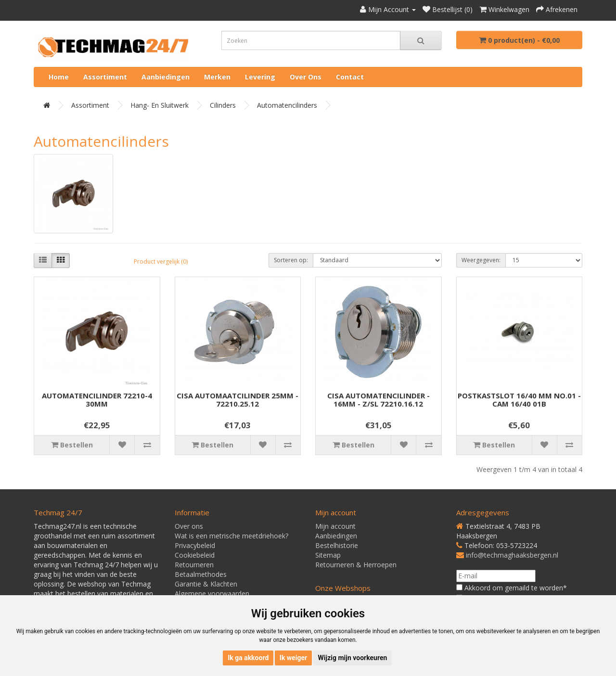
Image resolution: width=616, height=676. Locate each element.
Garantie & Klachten (206, 584)
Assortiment (105, 77)
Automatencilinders (287, 105)
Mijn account (335, 526)
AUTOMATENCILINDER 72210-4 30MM (97, 400)
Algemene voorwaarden (212, 593)
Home (59, 77)
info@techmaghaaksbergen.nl (512, 555)
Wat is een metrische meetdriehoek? (231, 536)
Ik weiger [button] (293, 658)
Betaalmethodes (201, 574)
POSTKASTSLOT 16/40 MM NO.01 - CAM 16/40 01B (519, 400)
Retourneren (194, 565)
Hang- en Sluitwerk (160, 105)
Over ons (306, 77)
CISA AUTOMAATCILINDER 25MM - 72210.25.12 (237, 400)
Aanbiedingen (166, 77)
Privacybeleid (195, 545)
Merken (217, 77)
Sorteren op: (291, 260)
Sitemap (328, 555)
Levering (260, 77)
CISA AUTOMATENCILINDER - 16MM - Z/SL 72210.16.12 (379, 400)
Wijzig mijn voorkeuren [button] (353, 658)
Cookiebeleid (195, 555)
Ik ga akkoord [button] (248, 658)
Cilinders (223, 105)
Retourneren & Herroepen (356, 565)
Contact (350, 77)
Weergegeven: (481, 260)
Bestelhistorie (337, 545)
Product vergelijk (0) (161, 261)
